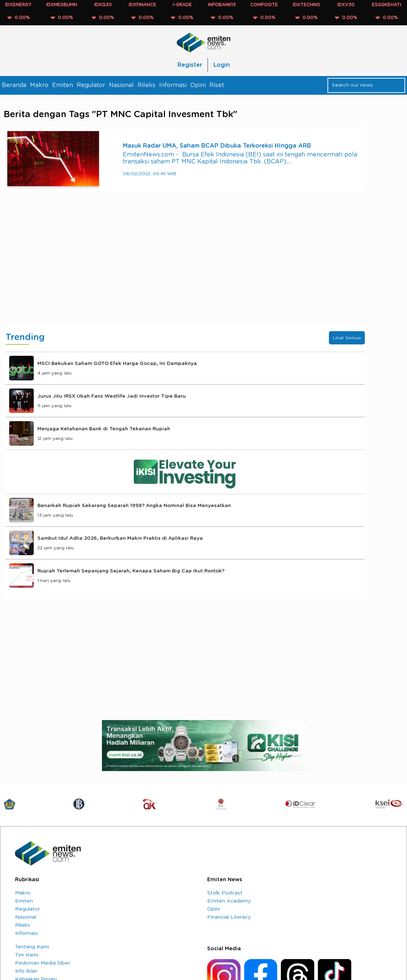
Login (222, 65)
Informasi (173, 85)
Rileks (146, 85)
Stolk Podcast (225, 893)
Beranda (14, 85)
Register (190, 65)
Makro (39, 85)
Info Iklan (26, 971)
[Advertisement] (185, 265)
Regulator (91, 85)
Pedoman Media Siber (43, 963)
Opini (198, 85)
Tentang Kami (32, 947)
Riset (217, 85)
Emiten (63, 85)
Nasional (121, 85)
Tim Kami (27, 955)
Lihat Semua (347, 338)
